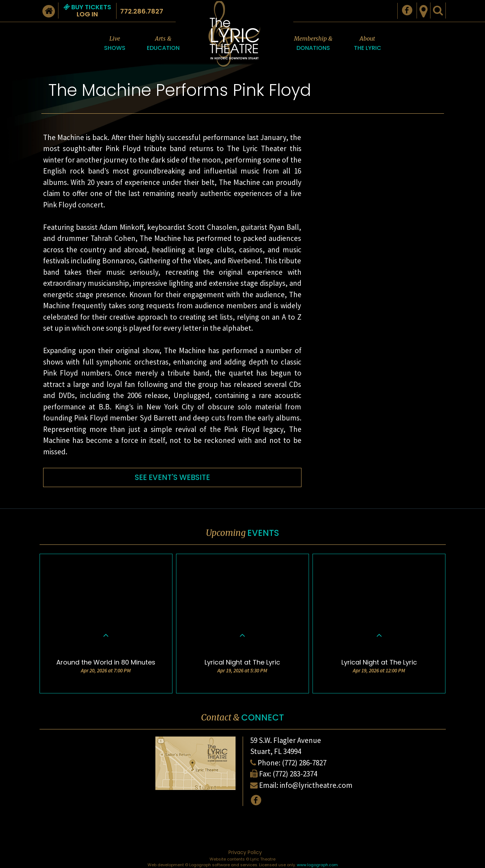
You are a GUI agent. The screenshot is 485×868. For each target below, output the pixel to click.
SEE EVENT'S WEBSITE (172, 477)
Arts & (163, 44)
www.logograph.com (317, 865)
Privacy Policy (245, 852)
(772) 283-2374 (295, 774)
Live (115, 44)
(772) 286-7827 (304, 763)
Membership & (313, 44)
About (368, 44)
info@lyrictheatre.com (316, 785)
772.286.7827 (142, 11)
